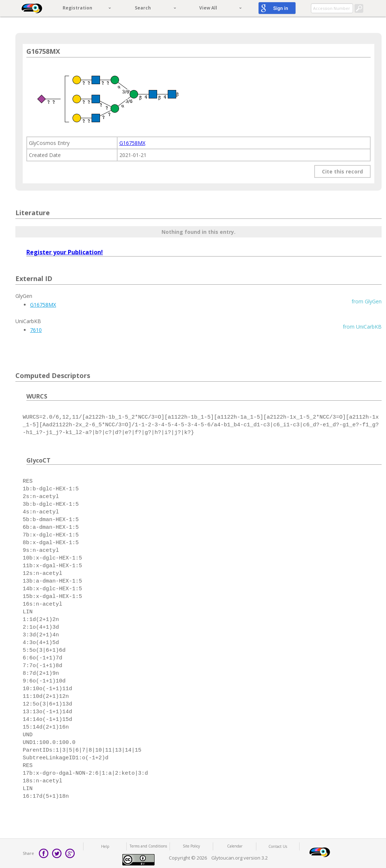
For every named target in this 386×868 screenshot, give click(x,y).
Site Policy (191, 846)
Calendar (235, 846)
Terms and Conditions (148, 846)
